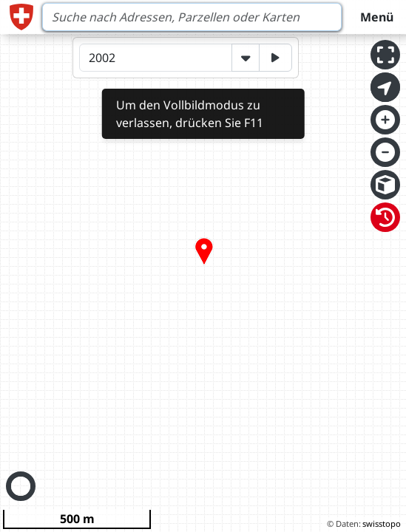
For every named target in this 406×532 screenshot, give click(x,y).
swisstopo (382, 524)
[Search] (192, 17)
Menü (377, 17)
